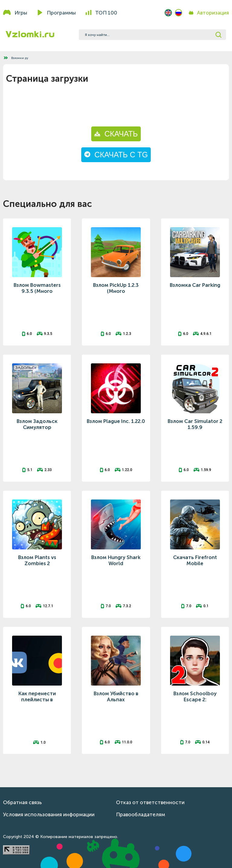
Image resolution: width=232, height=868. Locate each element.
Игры (21, 13)
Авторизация (213, 13)
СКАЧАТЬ (116, 134)
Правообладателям (140, 814)
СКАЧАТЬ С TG (116, 155)
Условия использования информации (49, 814)
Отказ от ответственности (150, 802)
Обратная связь (22, 802)
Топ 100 (106, 13)
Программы (61, 13)
